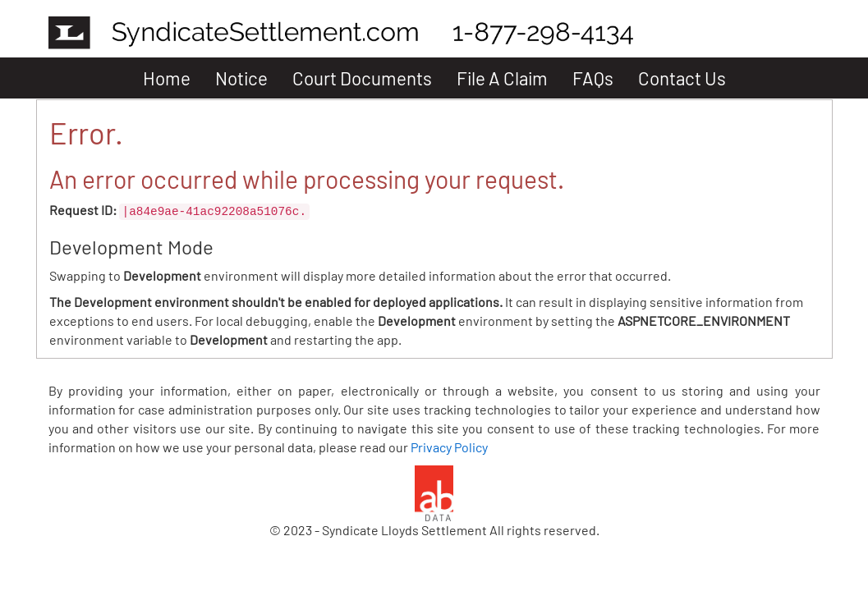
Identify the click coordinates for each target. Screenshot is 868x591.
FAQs (593, 78)
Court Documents (362, 78)
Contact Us (682, 78)
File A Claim (502, 78)
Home (167, 78)
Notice (241, 78)
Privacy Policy (449, 447)
